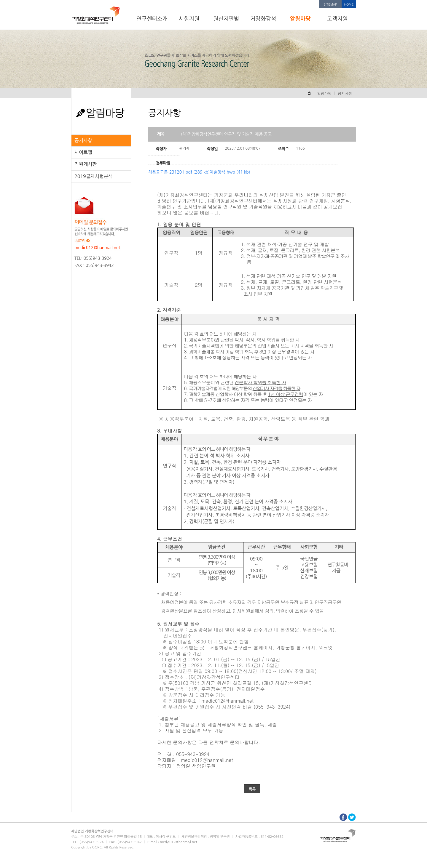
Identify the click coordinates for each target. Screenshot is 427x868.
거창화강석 (263, 19)
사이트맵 (83, 152)
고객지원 (337, 19)
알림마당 (300, 19)
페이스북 (343, 817)
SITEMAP (330, 4)
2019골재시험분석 (94, 176)
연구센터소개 (152, 19)
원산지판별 (226, 19)
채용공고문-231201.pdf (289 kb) (179, 172)
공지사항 (83, 140)
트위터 (352, 817)
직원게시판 (86, 164)
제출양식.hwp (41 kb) (230, 172)
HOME (349, 4)
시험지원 (189, 19)
